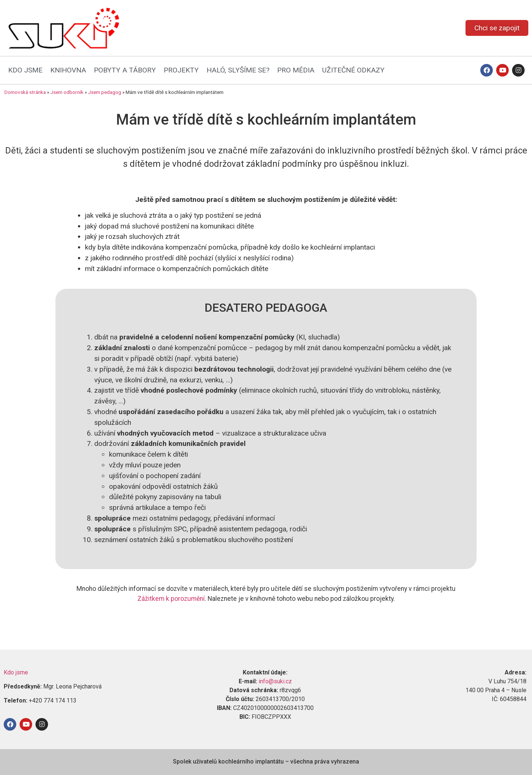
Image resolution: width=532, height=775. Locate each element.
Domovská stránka (25, 92)
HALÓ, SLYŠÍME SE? (238, 70)
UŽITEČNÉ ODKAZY (353, 70)
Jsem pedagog (105, 92)
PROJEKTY (181, 70)
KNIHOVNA (68, 70)
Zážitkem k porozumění (171, 599)
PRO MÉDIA (296, 70)
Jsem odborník (67, 92)
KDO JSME (25, 70)
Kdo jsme (16, 672)
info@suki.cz (275, 681)
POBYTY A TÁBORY (125, 70)
